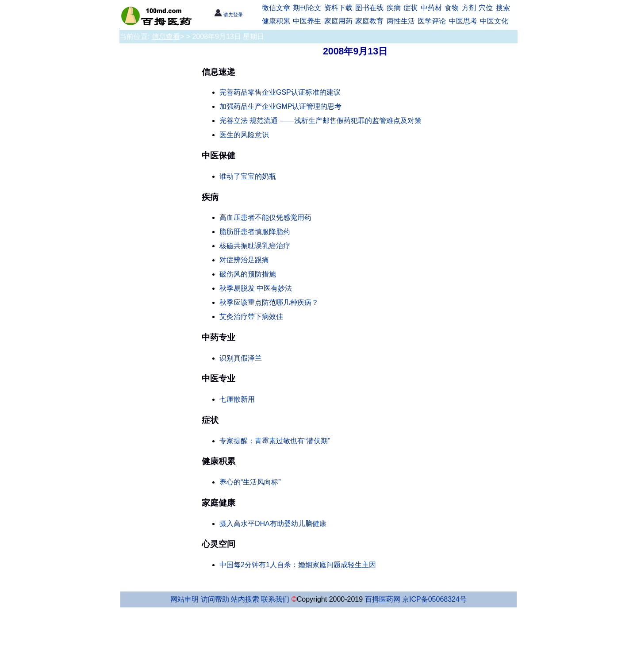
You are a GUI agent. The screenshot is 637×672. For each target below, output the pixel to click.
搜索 (503, 8)
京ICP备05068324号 (434, 599)
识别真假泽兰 (241, 358)
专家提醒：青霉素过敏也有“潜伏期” (275, 441)
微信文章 (276, 8)
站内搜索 (245, 599)
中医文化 (494, 21)
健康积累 (276, 21)
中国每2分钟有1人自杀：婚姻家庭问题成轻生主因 (298, 565)
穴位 (486, 8)
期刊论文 (307, 8)
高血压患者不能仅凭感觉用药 (265, 217)
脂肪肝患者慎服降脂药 (255, 232)
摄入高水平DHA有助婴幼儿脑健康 (273, 524)
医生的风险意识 (244, 135)
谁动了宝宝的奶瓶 (248, 176)
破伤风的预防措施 (248, 274)
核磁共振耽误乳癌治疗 (255, 246)
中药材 (431, 8)
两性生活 (401, 21)
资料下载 (338, 8)
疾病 (394, 8)
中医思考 (463, 21)
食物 (452, 8)
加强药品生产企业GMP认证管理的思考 (280, 106)
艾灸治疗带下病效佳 (251, 317)
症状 (411, 8)
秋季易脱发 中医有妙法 (256, 288)
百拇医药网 (383, 599)
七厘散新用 (237, 399)
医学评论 (432, 21)
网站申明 (184, 599)
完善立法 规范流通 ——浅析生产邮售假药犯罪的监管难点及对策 (320, 121)
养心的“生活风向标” (250, 482)
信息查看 (166, 36)
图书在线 (369, 8)
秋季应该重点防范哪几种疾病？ (269, 302)
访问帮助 (215, 599)
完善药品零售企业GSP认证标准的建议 (280, 92)
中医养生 (307, 21)
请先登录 (228, 15)
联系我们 (275, 599)
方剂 (469, 8)
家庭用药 (338, 21)
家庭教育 (369, 21)
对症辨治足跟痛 (244, 260)
